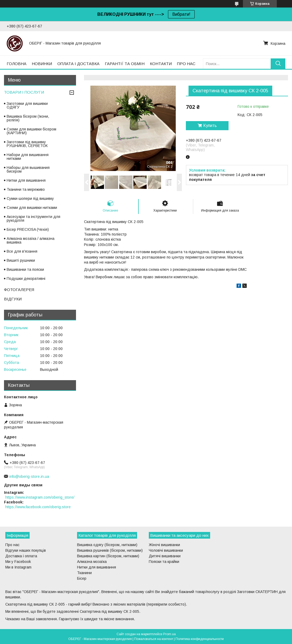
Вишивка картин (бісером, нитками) (108, 556)
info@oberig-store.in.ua (29, 476)
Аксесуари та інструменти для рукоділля (33, 218)
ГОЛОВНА (17, 64)
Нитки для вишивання (26, 180)
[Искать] (278, 64)
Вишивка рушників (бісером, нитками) (110, 550)
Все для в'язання (22, 251)
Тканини (84, 573)
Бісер (82, 578)
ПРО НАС (186, 64)
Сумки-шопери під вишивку (30, 198)
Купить (210, 126)
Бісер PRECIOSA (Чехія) (28, 229)
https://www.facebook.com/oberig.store (38, 507)
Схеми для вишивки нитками (32, 208)
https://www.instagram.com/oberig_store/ (40, 497)
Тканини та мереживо (26, 189)
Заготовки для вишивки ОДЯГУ (27, 105)
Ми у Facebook (18, 562)
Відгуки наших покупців (26, 550)
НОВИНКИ (42, 64)
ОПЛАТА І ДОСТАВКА (78, 64)
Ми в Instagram (18, 567)
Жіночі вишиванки (164, 545)
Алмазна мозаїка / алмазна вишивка (31, 240)
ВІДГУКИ (13, 299)
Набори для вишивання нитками (28, 157)
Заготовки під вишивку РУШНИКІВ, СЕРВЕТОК (27, 144)
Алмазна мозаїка (92, 562)
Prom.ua (169, 634)
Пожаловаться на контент (154, 639)
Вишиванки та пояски (25, 269)
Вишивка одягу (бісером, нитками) (107, 545)
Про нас (12, 545)
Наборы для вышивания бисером (28, 169)
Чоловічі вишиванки (166, 550)
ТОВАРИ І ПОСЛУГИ (24, 92)
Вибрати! (181, 14)
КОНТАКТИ (161, 64)
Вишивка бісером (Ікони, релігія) (28, 118)
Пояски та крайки (164, 562)
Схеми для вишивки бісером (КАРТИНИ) (31, 131)
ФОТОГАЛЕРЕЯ (19, 290)
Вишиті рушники (21, 260)
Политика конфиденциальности (200, 639)
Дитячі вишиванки (165, 556)
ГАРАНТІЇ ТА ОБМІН (125, 64)
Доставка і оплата (21, 556)
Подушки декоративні (26, 279)
